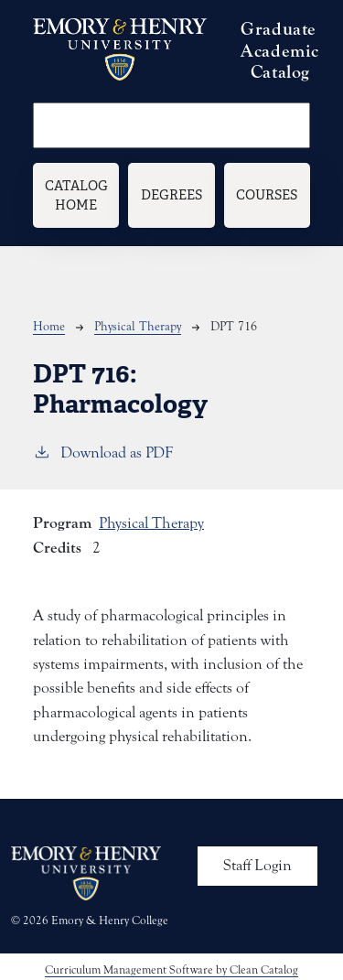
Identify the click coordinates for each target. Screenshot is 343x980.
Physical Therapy (138, 327)
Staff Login (257, 866)
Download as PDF (103, 452)
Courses (267, 194)
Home (49, 327)
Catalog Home (76, 195)
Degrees (171, 194)
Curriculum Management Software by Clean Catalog (171, 969)
